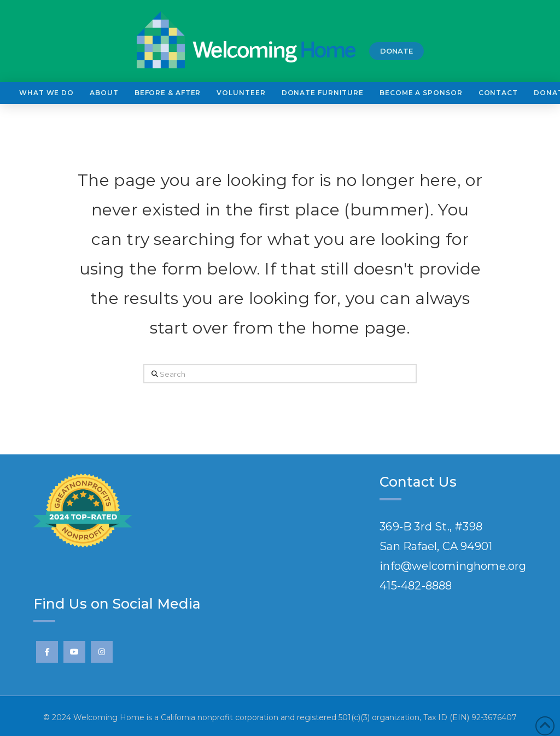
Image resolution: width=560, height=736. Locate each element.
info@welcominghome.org (453, 566)
